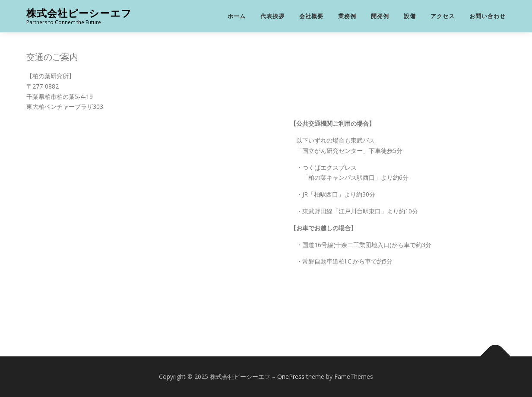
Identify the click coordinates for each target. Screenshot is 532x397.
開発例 (380, 16)
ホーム (237, 16)
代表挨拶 (272, 16)
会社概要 (311, 16)
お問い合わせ (488, 16)
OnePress (291, 376)
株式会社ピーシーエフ (79, 13)
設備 (410, 16)
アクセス (443, 16)
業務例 (347, 16)
